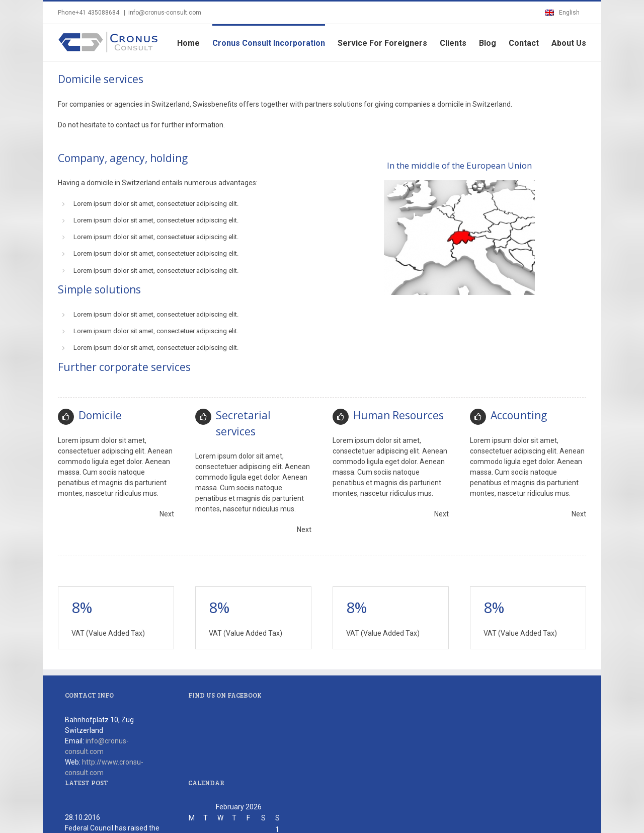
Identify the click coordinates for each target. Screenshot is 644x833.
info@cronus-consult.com (165, 13)
